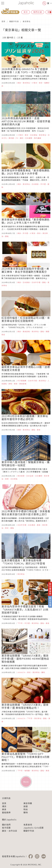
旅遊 (26, 806)
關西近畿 (38, 12)
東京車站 (27, 21)
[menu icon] (3, 3)
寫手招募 (6, 828)
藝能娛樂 (6, 812)
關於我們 (6, 825)
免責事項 (28, 825)
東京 (26, 12)
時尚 (26, 809)
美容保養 (28, 803)
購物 (26, 812)
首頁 (3, 21)
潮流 (4, 806)
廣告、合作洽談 (10, 831)
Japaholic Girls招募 (34, 828)
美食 (4, 809)
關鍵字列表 (14, 21)
